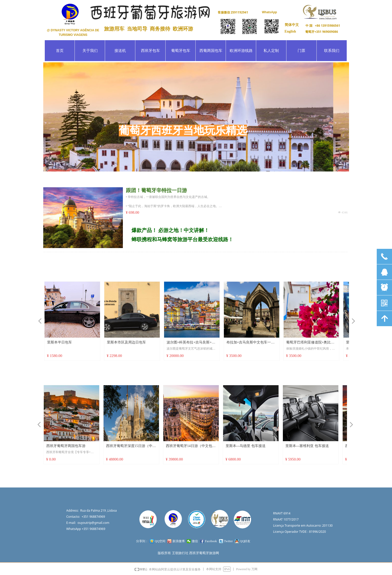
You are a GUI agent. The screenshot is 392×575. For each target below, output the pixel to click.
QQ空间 (160, 541)
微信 (195, 541)
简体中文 (292, 25)
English (290, 31)
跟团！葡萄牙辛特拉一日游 (156, 190)
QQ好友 (245, 541)
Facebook (211, 541)
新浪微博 (179, 541)
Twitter (228, 541)
